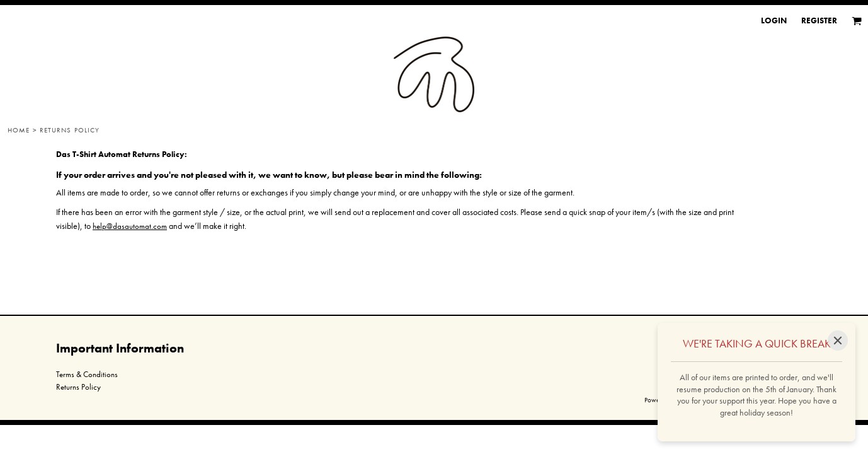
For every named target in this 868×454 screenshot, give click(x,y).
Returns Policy (78, 387)
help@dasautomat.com (130, 226)
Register (819, 20)
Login (774, 20)
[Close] (838, 340)
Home (19, 130)
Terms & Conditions (87, 374)
